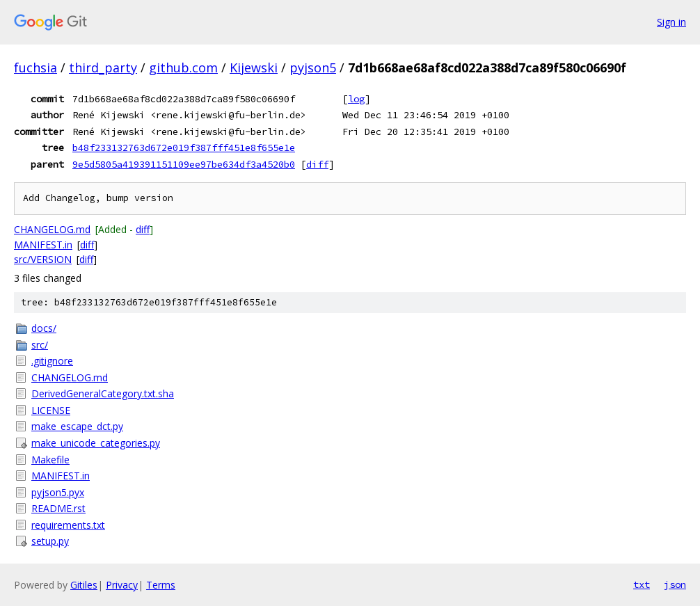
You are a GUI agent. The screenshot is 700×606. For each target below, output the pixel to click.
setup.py (50, 541)
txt (642, 584)
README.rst (58, 508)
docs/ (44, 328)
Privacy (122, 585)
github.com (183, 67)
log (356, 99)
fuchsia (35, 67)
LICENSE (51, 410)
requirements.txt (68, 525)
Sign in (671, 22)
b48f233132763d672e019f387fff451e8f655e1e (184, 147)
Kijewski (254, 67)
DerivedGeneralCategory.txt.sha (103, 393)
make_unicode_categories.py (96, 443)
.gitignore (52, 361)
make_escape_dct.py (77, 426)
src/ (40, 345)
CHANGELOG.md (52, 229)
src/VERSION (43, 259)
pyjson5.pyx (58, 492)
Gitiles (84, 585)
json (675, 584)
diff (317, 164)
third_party (103, 67)
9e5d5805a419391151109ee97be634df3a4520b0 (184, 164)
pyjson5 (313, 67)
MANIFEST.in (43, 245)
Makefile (50, 460)
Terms (161, 585)
